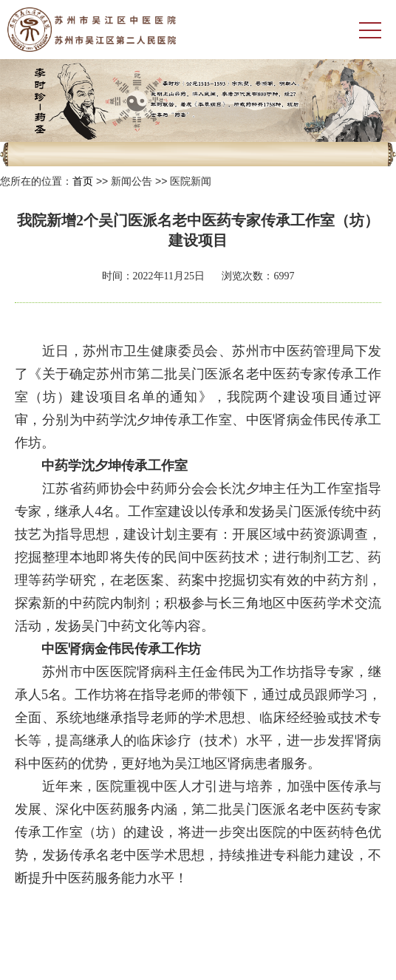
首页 (83, 181)
